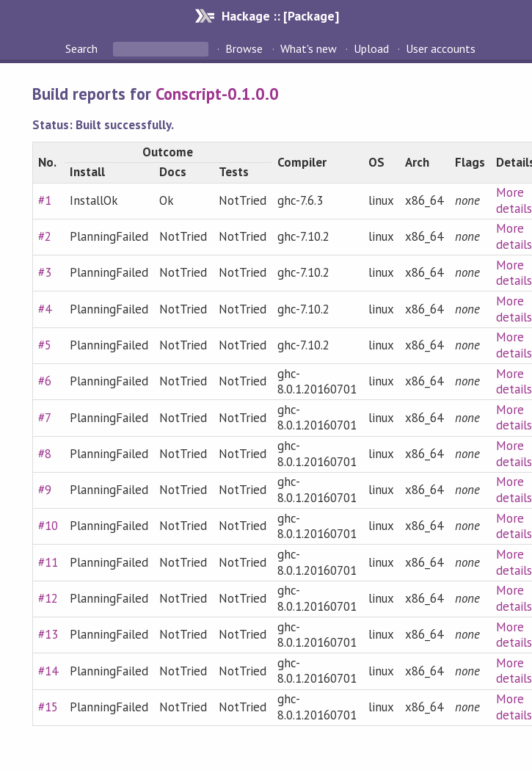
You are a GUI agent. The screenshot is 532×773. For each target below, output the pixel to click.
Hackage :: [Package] (280, 16)
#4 (45, 309)
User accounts (441, 48)
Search (83, 48)
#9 (45, 490)
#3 (45, 272)
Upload (371, 48)
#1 (45, 200)
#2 (45, 236)
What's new (309, 48)
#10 (48, 526)
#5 (45, 345)
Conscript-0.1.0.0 (217, 94)
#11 (48, 562)
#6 (45, 381)
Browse (244, 48)
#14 (48, 671)
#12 (48, 598)
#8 (45, 454)
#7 (45, 418)
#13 (48, 634)
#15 (48, 707)
